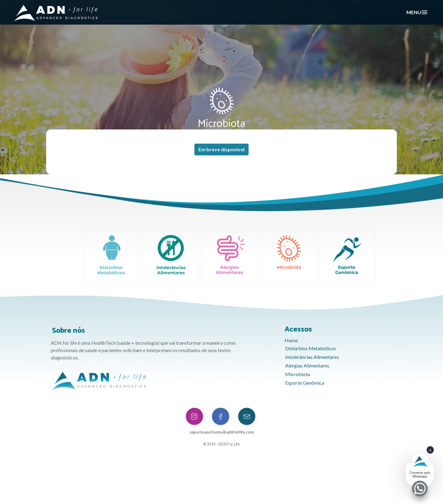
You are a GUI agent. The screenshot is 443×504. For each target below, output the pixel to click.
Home (291, 340)
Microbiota (297, 373)
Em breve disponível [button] (221, 149)
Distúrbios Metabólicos (311, 348)
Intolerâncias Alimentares (312, 356)
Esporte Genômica (305, 382)
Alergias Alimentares (307, 365)
